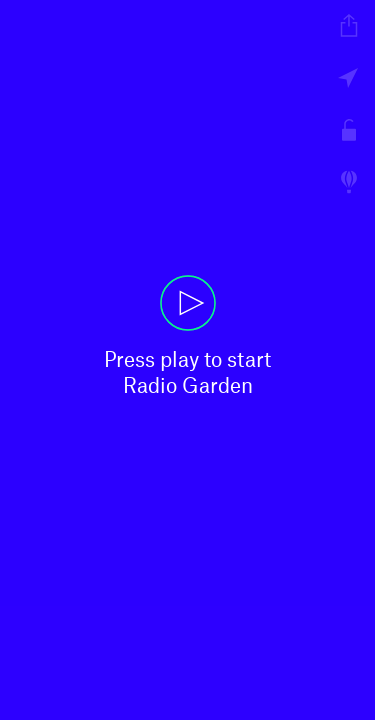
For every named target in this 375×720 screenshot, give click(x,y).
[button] (187, 360)
